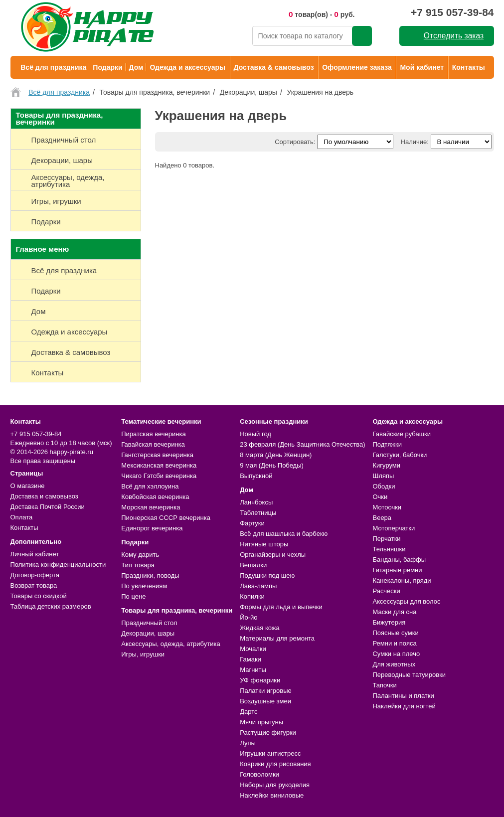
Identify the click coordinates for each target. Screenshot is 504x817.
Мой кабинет (422, 67)
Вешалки (253, 565)
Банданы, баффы (399, 560)
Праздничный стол (149, 623)
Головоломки (259, 774)
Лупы (248, 743)
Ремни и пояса (394, 643)
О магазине (28, 486)
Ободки (384, 486)
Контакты (469, 67)
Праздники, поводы (150, 575)
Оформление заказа (357, 67)
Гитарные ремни (397, 570)
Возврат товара (34, 585)
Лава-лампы (258, 586)
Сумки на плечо (396, 654)
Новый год (255, 434)
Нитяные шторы (264, 544)
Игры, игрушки (143, 654)
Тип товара (138, 565)
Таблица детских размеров (51, 606)
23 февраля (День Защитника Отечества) (302, 444)
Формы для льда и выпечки (281, 607)
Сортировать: (295, 142)
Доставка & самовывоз (274, 67)
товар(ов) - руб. (322, 14)
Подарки (107, 67)
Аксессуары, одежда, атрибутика (170, 644)
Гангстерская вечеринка (157, 455)
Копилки (252, 596)
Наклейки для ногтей (404, 706)
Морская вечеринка (151, 507)
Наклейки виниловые (272, 795)
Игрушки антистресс (270, 753)
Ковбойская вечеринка (155, 497)
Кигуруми (386, 465)
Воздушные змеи (265, 701)
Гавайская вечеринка (153, 444)
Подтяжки (387, 444)
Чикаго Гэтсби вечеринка (159, 476)
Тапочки (384, 685)
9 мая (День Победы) (272, 465)
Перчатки (386, 539)
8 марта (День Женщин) (276, 455)
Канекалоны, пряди (402, 580)
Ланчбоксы (256, 502)
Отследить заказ (454, 36)
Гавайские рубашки (402, 434)
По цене (133, 596)
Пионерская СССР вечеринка (166, 518)
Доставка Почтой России (48, 507)
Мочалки (253, 649)
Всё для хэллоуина (150, 486)
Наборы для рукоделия (275, 785)
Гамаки (251, 659)
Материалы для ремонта (277, 638)
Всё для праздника (53, 67)
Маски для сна (394, 612)
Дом (136, 67)
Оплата (22, 517)
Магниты (253, 670)
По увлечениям (144, 586)
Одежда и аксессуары (187, 67)
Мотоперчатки (394, 528)
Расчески (386, 591)
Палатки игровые (266, 691)
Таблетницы (258, 513)
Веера (382, 518)
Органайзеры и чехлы (273, 555)
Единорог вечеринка (152, 528)
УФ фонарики (260, 680)
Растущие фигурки (268, 733)
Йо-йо (249, 617)
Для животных (394, 664)
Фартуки (252, 523)
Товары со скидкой (39, 596)
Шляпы (383, 476)
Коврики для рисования (275, 764)
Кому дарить (140, 555)
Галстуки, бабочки (400, 455)
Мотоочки (387, 507)
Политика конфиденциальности (58, 565)
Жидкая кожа (260, 628)
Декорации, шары (148, 633)
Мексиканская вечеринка (159, 465)
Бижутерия (389, 622)
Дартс (249, 712)
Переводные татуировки (409, 675)
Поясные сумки (395, 633)
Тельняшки (389, 549)
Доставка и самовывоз (44, 496)
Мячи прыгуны (261, 722)
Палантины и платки (403, 696)
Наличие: (415, 142)
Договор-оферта (35, 575)
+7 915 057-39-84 (452, 12)
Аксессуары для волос (406, 601)
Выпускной (256, 476)
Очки (380, 497)
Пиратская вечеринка (153, 434)
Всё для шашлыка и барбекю (284, 534)
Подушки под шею (267, 575)
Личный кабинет (35, 554)
